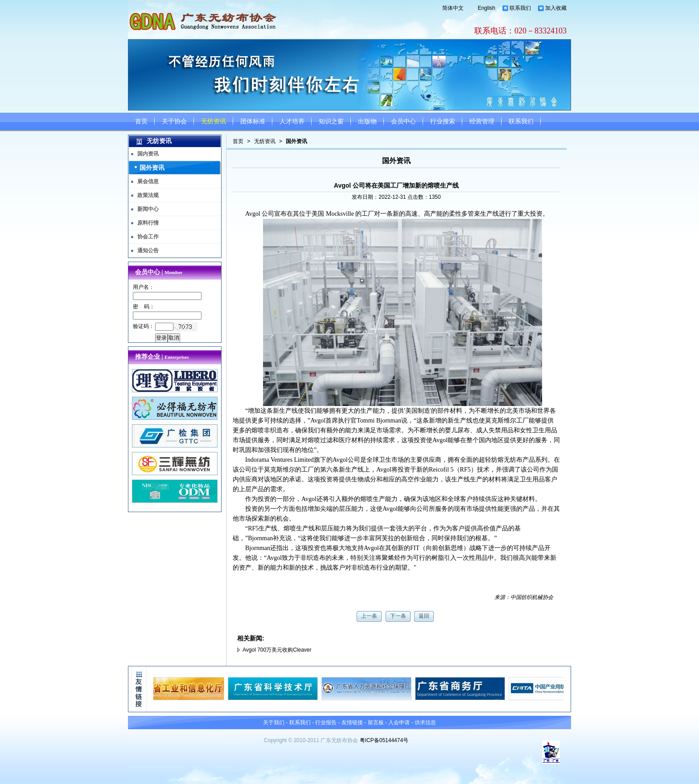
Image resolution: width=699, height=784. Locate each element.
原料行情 (148, 223)
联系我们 (520, 8)
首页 (141, 121)
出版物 (367, 121)
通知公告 (148, 250)
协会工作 (148, 237)
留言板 (376, 722)
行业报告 (326, 722)
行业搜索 (443, 121)
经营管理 (482, 121)
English (487, 8)
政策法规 (148, 195)
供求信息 (425, 722)
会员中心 (403, 121)
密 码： (144, 307)
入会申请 (399, 722)
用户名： (144, 287)
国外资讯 (296, 141)
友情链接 (352, 722)
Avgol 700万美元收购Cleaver (277, 650)
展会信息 (148, 181)
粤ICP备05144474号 (384, 740)
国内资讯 (148, 154)
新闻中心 (148, 209)
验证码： (144, 326)
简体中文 (453, 8)
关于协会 (174, 121)
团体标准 (253, 121)
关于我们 (274, 722)
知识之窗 (331, 121)
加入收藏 (556, 8)
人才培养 (292, 121)
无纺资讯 (214, 121)
